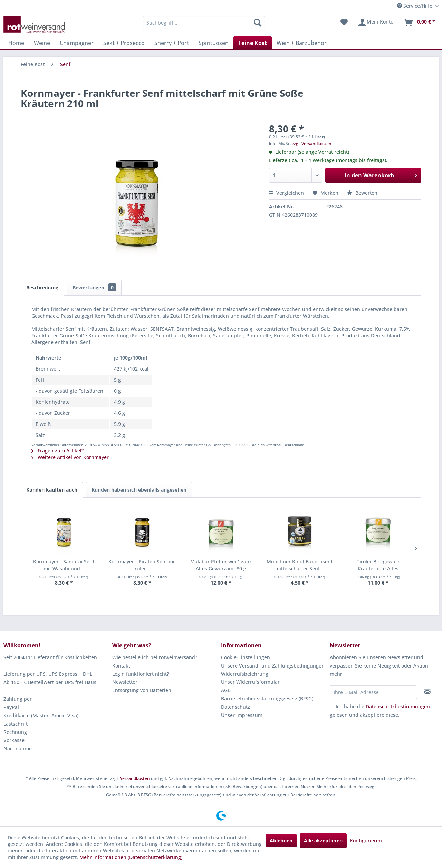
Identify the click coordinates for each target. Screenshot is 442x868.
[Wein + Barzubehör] (302, 43)
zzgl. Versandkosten (312, 144)
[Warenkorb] (419, 22)
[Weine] (42, 43)
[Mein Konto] (376, 22)
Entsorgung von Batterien (142, 690)
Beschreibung (42, 287)
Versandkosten (135, 778)
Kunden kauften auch (52, 490)
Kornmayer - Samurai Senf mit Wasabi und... (64, 565)
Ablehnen (281, 841)
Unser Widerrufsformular (250, 682)
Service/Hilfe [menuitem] (415, 6)
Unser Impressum (242, 715)
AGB (226, 690)
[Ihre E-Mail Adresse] (373, 692)
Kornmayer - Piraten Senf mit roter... (142, 565)
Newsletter (125, 682)
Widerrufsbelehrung (245, 674)
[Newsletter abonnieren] (427, 692)
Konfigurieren (366, 841)
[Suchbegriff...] (204, 22)
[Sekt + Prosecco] (124, 43)
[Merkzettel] (344, 22)
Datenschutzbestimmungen (398, 706)
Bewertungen (94, 287)
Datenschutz (236, 707)
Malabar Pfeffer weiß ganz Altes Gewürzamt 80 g (221, 565)
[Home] (16, 43)
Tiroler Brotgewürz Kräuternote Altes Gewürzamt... (378, 565)
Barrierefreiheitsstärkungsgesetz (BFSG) (267, 698)
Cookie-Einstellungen (246, 657)
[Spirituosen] (214, 43)
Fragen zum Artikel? (57, 451)
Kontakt (121, 666)
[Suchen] (258, 22)
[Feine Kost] (253, 43)
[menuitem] (204, 22)
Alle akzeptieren (323, 841)
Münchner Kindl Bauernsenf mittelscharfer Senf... (300, 565)
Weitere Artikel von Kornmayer (70, 457)
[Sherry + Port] (172, 43)
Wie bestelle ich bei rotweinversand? (155, 657)
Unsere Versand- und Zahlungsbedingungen (273, 666)
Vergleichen (286, 193)
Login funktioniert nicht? (141, 674)
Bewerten (362, 193)
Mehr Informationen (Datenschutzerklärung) (131, 857)
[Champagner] (77, 43)
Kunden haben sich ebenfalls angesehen (139, 490)
